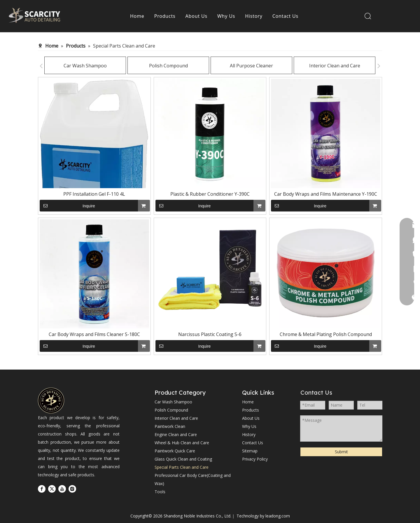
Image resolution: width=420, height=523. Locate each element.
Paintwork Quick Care (175, 451)
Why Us (226, 16)
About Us (196, 16)
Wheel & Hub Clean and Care (182, 443)
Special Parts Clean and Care (182, 467)
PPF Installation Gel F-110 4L (94, 194)
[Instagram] (72, 489)
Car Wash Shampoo (64, 66)
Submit (341, 452)
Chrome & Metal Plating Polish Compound (326, 334)
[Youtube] (62, 489)
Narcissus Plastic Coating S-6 (210, 334)
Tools (160, 492)
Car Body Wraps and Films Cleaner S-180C (94, 334)
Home (137, 16)
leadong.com (278, 516)
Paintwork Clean (170, 426)
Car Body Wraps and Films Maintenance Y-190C (326, 194)
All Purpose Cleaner (231, 66)
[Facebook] (42, 489)
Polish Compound (148, 66)
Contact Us (285, 16)
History (254, 16)
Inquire (67, 206)
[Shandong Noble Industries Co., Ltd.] (51, 400)
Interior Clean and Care (314, 66)
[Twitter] (52, 489)
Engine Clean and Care (176, 434)
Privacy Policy (255, 459)
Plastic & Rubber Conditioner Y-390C (210, 194)
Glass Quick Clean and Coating (183, 459)
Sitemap (250, 451)
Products (165, 16)
